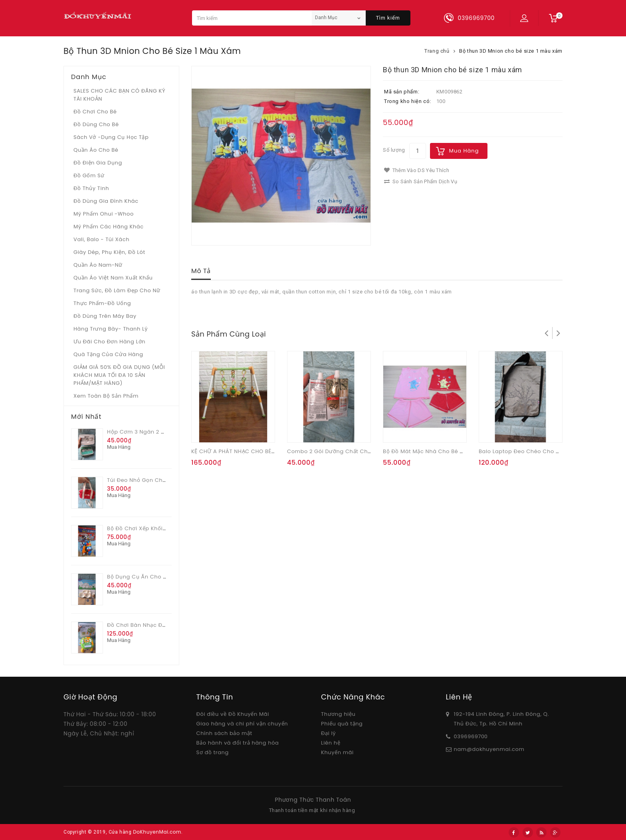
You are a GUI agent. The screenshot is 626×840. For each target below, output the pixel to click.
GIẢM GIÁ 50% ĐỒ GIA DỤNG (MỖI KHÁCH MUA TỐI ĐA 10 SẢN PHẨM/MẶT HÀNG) (119, 375)
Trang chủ (437, 51)
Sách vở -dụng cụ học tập (111, 137)
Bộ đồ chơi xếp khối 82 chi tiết (150, 528)
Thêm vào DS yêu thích (417, 170)
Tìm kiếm (388, 18)
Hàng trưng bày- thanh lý (111, 329)
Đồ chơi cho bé (95, 112)
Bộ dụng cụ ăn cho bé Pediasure (153, 577)
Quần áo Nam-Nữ (98, 265)
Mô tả (201, 271)
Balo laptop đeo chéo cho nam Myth (531, 451)
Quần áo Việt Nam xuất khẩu (113, 278)
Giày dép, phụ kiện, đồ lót (109, 252)
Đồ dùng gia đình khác (106, 201)
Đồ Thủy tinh (91, 188)
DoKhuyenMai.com (157, 832)
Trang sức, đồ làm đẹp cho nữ (117, 290)
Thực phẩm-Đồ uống (102, 303)
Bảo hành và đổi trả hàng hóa (238, 743)
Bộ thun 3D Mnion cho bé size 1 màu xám (511, 51)
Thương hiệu (338, 714)
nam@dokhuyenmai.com (489, 749)
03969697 (468, 736)
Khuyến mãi (337, 752)
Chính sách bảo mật (224, 733)
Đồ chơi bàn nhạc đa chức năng (153, 625)
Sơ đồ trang (213, 752)
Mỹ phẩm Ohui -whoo (104, 214)
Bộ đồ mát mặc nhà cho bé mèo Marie (436, 451)
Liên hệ (331, 743)
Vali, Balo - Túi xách (101, 239)
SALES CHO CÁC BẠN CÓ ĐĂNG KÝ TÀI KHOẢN (119, 95)
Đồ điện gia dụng (98, 163)
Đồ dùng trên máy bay (105, 316)
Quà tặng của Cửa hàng (108, 354)
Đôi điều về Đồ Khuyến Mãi (233, 714)
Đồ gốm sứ (89, 175)
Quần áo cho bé (96, 150)
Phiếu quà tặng (342, 724)
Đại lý (328, 733)
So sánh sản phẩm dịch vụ (421, 181)
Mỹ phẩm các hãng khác (109, 227)
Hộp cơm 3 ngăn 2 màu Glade (149, 432)
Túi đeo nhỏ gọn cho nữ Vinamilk (154, 480)
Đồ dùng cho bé (96, 124)
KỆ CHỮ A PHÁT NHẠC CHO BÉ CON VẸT (244, 451)
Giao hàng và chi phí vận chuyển (242, 724)
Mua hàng (464, 151)
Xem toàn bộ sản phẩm (106, 396)
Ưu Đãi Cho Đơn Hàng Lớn (109, 342)
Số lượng (394, 150)
